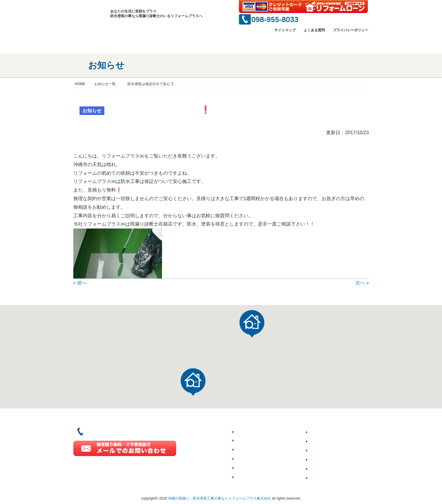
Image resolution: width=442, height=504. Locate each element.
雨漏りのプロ (299, 43)
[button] (193, 382)
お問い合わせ (346, 43)
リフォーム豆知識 (332, 450)
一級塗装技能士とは (253, 43)
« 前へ (80, 283)
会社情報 (114, 43)
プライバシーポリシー (351, 30)
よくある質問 (314, 30)
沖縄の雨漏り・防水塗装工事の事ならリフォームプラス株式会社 (219, 498)
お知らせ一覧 (105, 84)
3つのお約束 (326, 441)
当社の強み (160, 43)
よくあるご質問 (329, 460)
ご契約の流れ (327, 432)
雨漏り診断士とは (258, 477)
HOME (82, 43)
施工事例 (207, 43)
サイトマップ (285, 30)
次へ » (362, 283)
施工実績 (249, 459)
